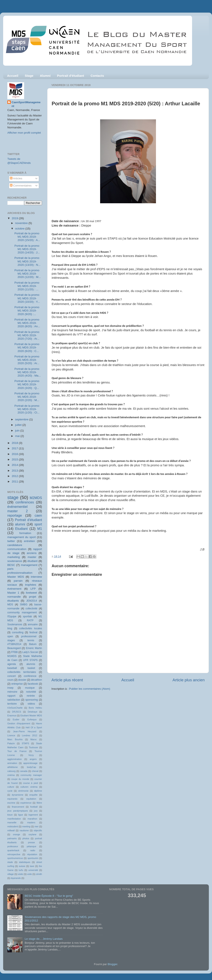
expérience (26, 803)
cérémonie (23, 791)
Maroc (34, 739)
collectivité (31, 609)
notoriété (31, 692)
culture (11, 787)
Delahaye (33, 712)
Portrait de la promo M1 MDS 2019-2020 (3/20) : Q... (27, 384)
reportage (15, 515)
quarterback (13, 850)
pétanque (32, 846)
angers (33, 759)
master (32, 557)
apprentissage (30, 763)
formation (25, 533)
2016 (15, 454)
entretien (29, 541)
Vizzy (31, 755)
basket (31, 668)
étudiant (33, 561)
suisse (22, 866)
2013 (15, 471)
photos (26, 838)
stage (13, 497)
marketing (14, 557)
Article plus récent (67, 680)
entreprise (17, 684)
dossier (22, 680)
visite (20, 874)
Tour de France (17, 751)
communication (17, 549)
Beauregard (14, 648)
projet (33, 597)
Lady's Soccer (30, 652)
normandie (14, 597)
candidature (15, 545)
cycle (10, 791)
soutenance (15, 561)
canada (24, 771)
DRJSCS (16, 712)
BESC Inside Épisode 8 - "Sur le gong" (49, 896)
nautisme (24, 830)
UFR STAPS (30, 660)
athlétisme (12, 767)
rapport (11, 696)
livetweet (31, 593)
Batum (33, 644)
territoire (12, 704)
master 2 (18, 511)
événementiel (17, 507)
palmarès (12, 838)
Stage (29, 76)
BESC (11, 565)
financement (18, 807)
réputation (32, 854)
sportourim (33, 858)
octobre (20, 229)
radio (33, 850)
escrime (11, 803)
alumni (20, 524)
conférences (25, 502)
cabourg (11, 771)
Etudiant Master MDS (31, 715)
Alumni (45, 76)
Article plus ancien (189, 680)
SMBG (24, 605)
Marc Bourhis (15, 739)
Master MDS (16, 577)
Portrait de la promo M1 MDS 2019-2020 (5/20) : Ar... (27, 360)
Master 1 (13, 593)
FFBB (14, 652)
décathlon (36, 680)
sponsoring (32, 700)
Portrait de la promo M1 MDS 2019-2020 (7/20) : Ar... (27, 335)
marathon (33, 819)
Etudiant (21, 529)
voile (29, 874)
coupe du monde (20, 779)
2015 (15, 459)
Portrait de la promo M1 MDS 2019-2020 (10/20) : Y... (27, 298)
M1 (40, 529)
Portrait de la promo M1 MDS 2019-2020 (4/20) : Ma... (28, 372)
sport (38, 524)
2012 (15, 476)
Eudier (16, 719)
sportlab (27, 616)
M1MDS (12, 656)
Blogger (113, 964)
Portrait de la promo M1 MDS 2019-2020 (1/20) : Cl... (27, 409)
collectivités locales (31, 628)
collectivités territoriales (22, 672)
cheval (35, 771)
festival (33, 632)
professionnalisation (20, 573)
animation (12, 763)
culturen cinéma (29, 787)
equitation (31, 799)
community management (22, 612)
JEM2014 (32, 601)
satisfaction (14, 700)
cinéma (11, 775)
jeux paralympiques (18, 811)
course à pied (31, 783)
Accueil (13, 76)
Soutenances (15, 624)
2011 (15, 482)
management (29, 565)
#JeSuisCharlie (15, 708)
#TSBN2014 (14, 644)
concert (12, 676)
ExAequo (32, 719)
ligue (21, 815)
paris (10, 569)
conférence (30, 676)
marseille (12, 822)
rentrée (31, 696)
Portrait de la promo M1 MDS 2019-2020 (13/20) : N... (27, 261)
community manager (31, 775)
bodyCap (31, 767)
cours (10, 680)
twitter (11, 541)
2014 (15, 465)
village (11, 874)
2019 (15, 218)
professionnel (29, 636)
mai (18, 436)
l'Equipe (12, 616)
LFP (33, 589)
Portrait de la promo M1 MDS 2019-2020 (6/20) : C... (27, 347)
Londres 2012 (30, 735)
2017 (15, 448)
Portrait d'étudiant (71, 76)
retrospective (14, 854)
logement (33, 815)
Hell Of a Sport (34, 727)
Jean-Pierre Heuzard (25, 731)
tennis (31, 640)
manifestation (14, 819)
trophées (31, 585)
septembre (22, 419)
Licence (11, 735)
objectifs (38, 830)
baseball (12, 668)
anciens (32, 553)
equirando (12, 799)
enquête (33, 795)
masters (31, 822)
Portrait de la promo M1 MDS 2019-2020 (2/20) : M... (27, 397)
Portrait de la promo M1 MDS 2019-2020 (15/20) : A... (27, 237)
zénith (39, 874)
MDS (10, 605)
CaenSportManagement (26, 104)
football (34, 807)
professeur (13, 846)
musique (30, 688)
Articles (16, 178)
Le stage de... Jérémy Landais (44, 939)
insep (10, 688)
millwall (11, 830)
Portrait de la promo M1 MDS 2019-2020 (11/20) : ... (27, 286)
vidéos (31, 704)
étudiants (13, 601)
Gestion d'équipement (19, 723)
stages (11, 640)
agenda (12, 664)
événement (14, 589)
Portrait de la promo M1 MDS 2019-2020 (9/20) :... (27, 311)
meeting (26, 826)
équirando (16, 878)
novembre (22, 223)
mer (37, 826)
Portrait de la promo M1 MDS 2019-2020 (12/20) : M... (28, 274)
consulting (18, 632)
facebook (33, 684)
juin (18, 431)
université (33, 870)
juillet (19, 425)
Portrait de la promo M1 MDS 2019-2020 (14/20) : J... (27, 249)
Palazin (11, 743)
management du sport (22, 537)
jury (36, 811)
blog (10, 628)
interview (36, 577)
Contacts (97, 76)
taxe (32, 866)
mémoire (12, 692)
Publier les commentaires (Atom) (90, 689)
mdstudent (13, 826)
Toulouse (33, 747)
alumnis (31, 664)
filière (39, 803)
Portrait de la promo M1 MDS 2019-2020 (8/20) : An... (27, 323)
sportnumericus (15, 858)
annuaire (33, 624)
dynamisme (18, 795)
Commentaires (21, 186)
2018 (15, 443)
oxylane (32, 834)
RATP (30, 620)
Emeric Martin (34, 648)
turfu (21, 870)
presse (31, 842)
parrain (18, 581)
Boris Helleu (35, 708)
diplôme (38, 791)
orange (17, 834)
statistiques (25, 862)
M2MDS (36, 498)
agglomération (14, 759)
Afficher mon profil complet (24, 133)
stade (10, 862)
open (10, 636)
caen (38, 515)
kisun (10, 815)
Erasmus (12, 715)
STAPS (26, 743)
